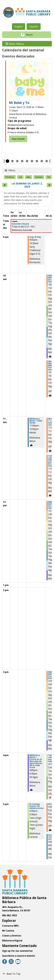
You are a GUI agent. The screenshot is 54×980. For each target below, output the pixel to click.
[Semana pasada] (5, 185)
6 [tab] (32, 161)
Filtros (12, 170)
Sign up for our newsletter (17, 951)
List (20, 177)
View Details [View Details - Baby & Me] (18, 139)
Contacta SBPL (11, 926)
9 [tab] (47, 161)
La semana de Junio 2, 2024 (28, 185)
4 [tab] (22, 161)
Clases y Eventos (12, 936)
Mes (29, 177)
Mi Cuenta (8, 931)
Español (34, 27)
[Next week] (49, 185)
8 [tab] (42, 161)
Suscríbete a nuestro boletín (19, 956)
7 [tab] (37, 161)
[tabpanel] (27, 102)
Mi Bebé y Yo (19, 103)
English (19, 27)
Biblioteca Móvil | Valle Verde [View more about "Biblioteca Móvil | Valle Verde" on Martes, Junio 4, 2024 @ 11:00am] (36, 421)
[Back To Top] (27, 974)
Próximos (10, 177)
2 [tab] (12, 161)
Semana (39, 177)
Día (49, 177)
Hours (31, 35)
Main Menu (15, 44)
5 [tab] (27, 161)
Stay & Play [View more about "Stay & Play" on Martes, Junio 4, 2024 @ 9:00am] (35, 237)
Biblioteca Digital (12, 941)
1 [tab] (7, 161)
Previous (4, 161)
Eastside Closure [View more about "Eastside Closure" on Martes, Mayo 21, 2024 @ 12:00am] (20, 224)
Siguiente (50, 161)
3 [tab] (17, 161)
